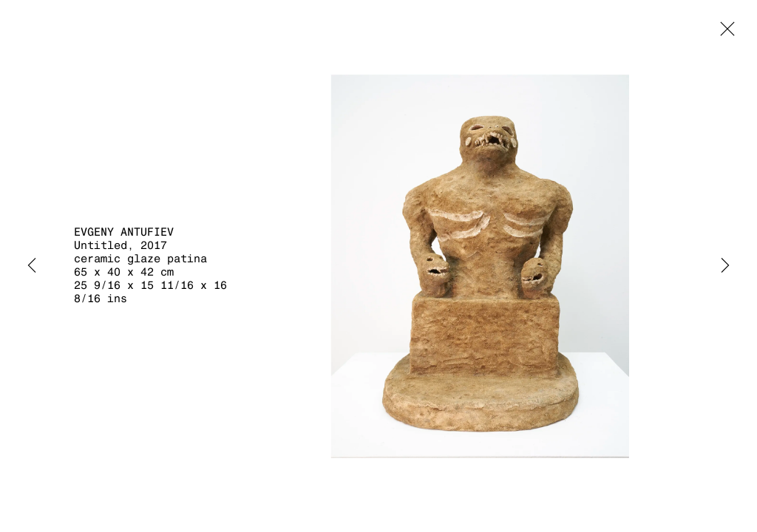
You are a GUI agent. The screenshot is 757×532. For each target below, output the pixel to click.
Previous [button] (32, 266)
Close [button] (724, 33)
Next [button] (725, 266)
